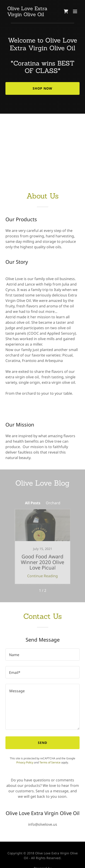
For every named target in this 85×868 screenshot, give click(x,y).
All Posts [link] (33, 503)
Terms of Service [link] (50, 762)
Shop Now (42, 88)
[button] (75, 11)
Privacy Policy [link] (25, 762)
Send (42, 743)
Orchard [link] (53, 503)
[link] (31, 15)
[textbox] (42, 655)
